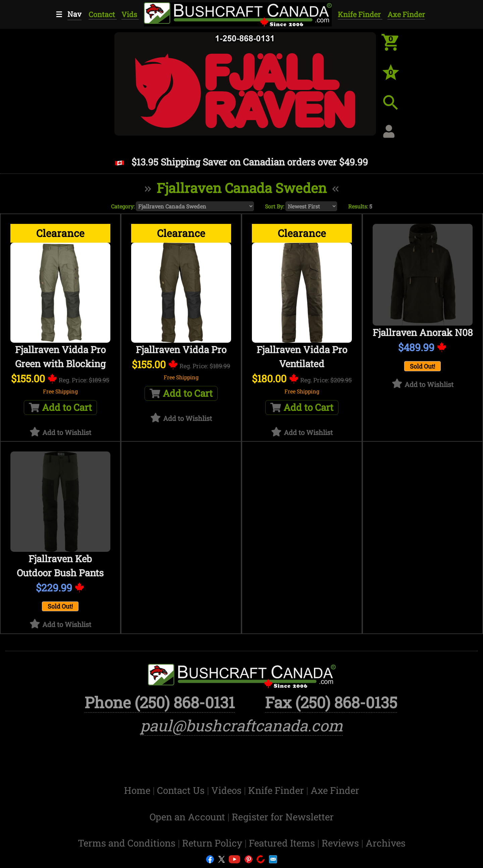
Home (138, 790)
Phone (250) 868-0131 (160, 702)
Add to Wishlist (67, 432)
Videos (228, 790)
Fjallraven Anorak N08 (423, 332)
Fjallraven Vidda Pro (181, 350)
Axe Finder (406, 14)
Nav (74, 14)
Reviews (341, 843)
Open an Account (187, 817)
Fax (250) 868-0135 (331, 702)
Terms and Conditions (128, 843)
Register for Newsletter (283, 817)
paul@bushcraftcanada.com (241, 725)
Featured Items (283, 843)
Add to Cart (60, 407)
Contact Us (182, 790)
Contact (103, 14)
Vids (130, 14)
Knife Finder (360, 14)
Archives (386, 843)
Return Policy (213, 843)
